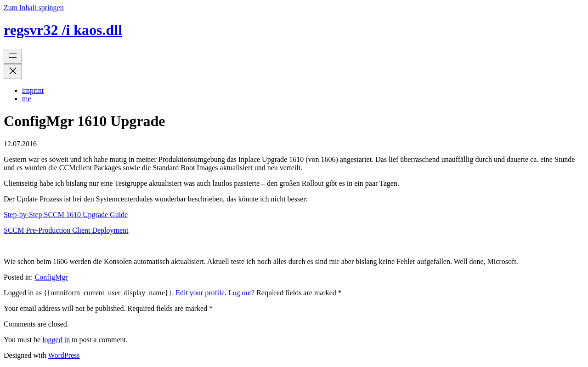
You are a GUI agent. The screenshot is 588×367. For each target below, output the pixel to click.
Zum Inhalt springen (34, 8)
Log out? (241, 293)
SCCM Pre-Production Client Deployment (66, 230)
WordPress (64, 355)
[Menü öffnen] (13, 56)
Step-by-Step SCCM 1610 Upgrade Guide (66, 215)
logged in (56, 340)
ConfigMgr (51, 277)
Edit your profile (200, 293)
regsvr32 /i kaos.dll (63, 30)
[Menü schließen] (13, 72)
